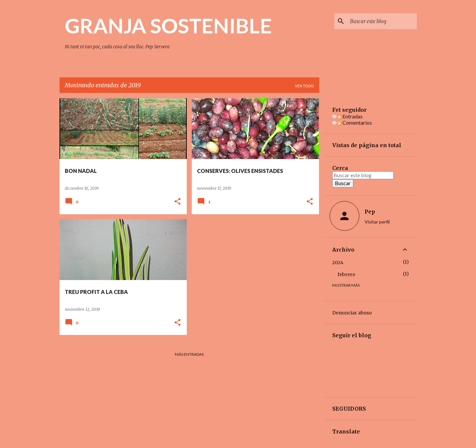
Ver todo (304, 86)
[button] (178, 202)
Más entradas (189, 354)
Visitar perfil (377, 222)
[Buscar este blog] (382, 21)
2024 (338, 263)
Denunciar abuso (352, 313)
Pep (370, 212)
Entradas (350, 116)
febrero (346, 274)
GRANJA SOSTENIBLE (168, 25)
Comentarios (355, 122)
